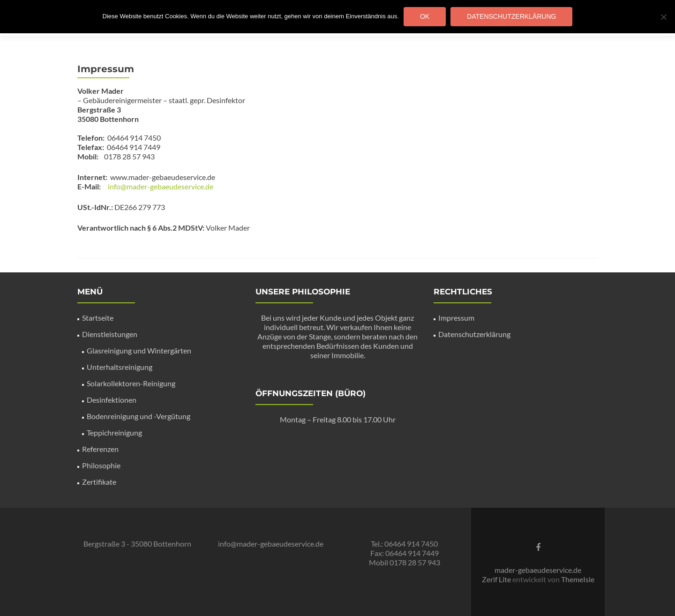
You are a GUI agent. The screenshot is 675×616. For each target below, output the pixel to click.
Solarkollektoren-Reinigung (131, 383)
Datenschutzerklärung (474, 334)
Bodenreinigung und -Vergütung (139, 416)
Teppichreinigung (114, 432)
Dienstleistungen (110, 334)
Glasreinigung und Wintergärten (139, 350)
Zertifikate (99, 482)
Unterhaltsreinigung (120, 367)
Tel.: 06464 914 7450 (404, 544)
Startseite (98, 318)
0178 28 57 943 (415, 562)
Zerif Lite (497, 579)
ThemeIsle (578, 579)
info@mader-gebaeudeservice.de (161, 186)
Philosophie (101, 465)
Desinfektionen (112, 400)
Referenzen (100, 449)
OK (425, 16)
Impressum (456, 318)
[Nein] (663, 17)
